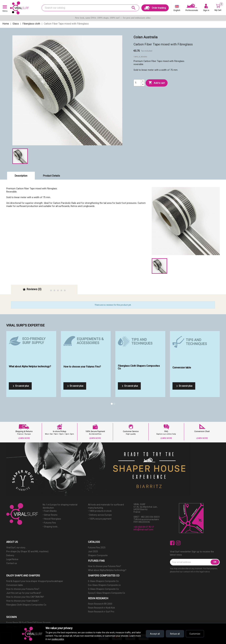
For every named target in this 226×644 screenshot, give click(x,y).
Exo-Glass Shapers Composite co (104, 585)
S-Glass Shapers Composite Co (103, 589)
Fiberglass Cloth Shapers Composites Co (26, 605)
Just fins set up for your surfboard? (24, 593)
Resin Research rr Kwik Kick (101, 608)
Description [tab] (21, 176)
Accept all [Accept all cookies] (154, 634)
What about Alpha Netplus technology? (107, 570)
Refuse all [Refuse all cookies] (174, 634)
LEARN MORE (24, 438)
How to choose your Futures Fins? (105, 566)
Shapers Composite (98, 555)
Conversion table (15, 585)
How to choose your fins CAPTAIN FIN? (25, 597)
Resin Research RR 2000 (100, 604)
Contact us (12, 563)
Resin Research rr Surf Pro (101, 612)
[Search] (90, 8)
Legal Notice (12, 559)
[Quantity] (137, 83)
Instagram (178, 543)
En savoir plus (20, 386)
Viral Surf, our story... (16, 548)
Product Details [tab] (51, 176)
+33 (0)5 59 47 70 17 (144, 527)
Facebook (172, 543)
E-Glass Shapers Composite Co (103, 581)
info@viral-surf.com (143, 529)
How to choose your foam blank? (22, 601)
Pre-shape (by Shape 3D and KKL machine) (27, 551)
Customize (195, 634)
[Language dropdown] (177, 9)
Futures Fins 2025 (97, 548)
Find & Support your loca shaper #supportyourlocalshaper (35, 581)
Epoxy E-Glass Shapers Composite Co (107, 593)
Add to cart (157, 83)
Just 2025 (93, 551)
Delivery (10, 555)
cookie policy (58, 639)
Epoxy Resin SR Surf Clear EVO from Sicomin (28, 623)
